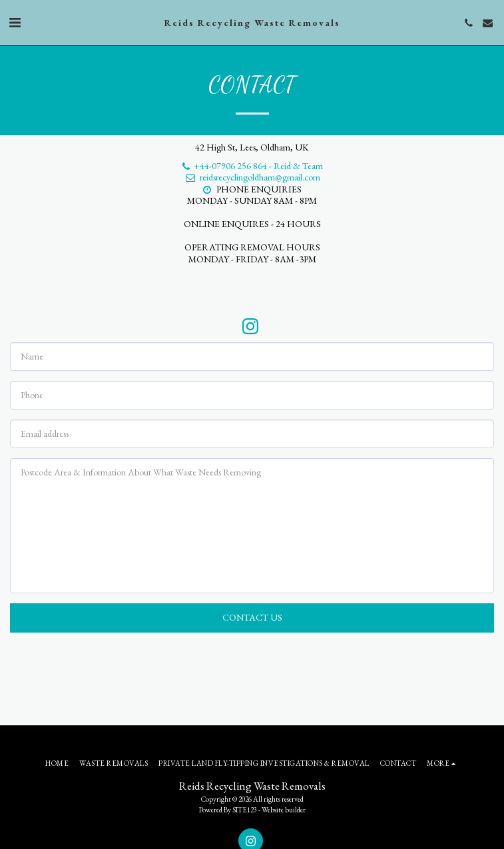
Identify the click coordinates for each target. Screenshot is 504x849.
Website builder (284, 810)
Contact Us (252, 617)
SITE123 (245, 810)
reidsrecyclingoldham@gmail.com (252, 177)
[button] (15, 23)
